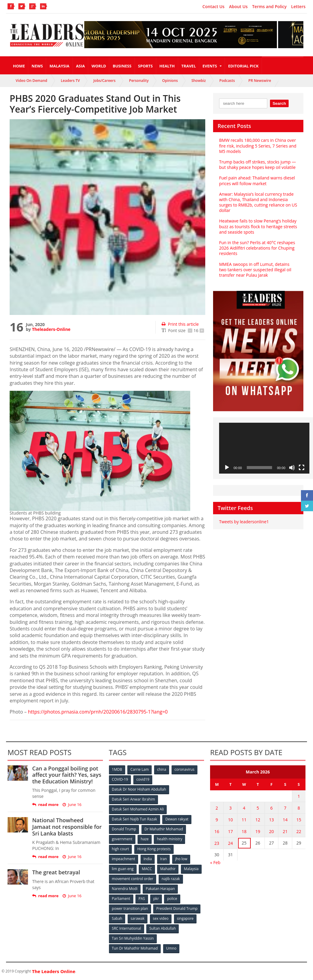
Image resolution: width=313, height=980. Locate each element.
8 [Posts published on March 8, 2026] (299, 808)
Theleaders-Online (51, 329)
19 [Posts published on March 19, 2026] (258, 831)
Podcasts (227, 81)
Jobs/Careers (104, 81)
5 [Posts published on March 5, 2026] (258, 808)
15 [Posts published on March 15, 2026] (299, 820)
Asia (81, 66)
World (99, 66)
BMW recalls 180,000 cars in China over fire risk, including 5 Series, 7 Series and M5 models (258, 146)
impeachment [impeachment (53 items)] (124, 859)
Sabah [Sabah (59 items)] (117, 918)
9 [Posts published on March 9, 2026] (217, 820)
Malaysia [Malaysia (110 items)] (191, 869)
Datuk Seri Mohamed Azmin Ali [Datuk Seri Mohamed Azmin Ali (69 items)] (138, 809)
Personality (139, 81)
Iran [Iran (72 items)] (163, 859)
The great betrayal (56, 872)
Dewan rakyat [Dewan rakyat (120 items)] (177, 819)
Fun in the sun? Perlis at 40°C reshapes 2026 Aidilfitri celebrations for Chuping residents (257, 248)
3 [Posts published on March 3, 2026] (231, 808)
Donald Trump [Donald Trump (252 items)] (124, 829)
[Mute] (292, 468)
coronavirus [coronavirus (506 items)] (184, 769)
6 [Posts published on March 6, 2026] (271, 808)
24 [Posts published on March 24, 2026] (231, 843)
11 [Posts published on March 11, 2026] (244, 820)
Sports (146, 66)
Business (122, 66)
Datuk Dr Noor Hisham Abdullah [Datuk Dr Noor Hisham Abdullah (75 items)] (139, 789)
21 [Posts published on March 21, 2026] (285, 831)
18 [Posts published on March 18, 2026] (244, 831)
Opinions (170, 81)
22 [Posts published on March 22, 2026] (299, 831)
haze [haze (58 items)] (144, 839)
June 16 (72, 805)
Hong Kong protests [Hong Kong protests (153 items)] (154, 849)
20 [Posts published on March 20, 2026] (271, 831)
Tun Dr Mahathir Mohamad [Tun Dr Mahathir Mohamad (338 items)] (135, 948)
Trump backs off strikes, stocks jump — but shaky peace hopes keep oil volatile (257, 165)
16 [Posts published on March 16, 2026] (217, 831)
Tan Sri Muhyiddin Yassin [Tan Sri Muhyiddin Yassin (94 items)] (133, 938)
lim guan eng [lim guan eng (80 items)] (123, 869)
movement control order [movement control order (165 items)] (133, 879)
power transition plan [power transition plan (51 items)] (130, 908)
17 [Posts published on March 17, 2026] (231, 831)
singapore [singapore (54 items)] (185, 918)
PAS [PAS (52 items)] (142, 899)
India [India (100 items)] (148, 859)
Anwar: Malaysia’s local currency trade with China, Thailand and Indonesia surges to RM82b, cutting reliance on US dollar (258, 202)
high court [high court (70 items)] (121, 849)
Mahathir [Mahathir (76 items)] (168, 869)
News (37, 66)
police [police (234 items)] (172, 899)
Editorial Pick (243, 66)
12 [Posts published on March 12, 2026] (258, 820)
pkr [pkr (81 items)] (156, 899)
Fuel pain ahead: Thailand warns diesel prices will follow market (257, 180)
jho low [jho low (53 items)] (181, 859)
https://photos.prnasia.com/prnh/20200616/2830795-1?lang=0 (98, 712)
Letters (298, 7)
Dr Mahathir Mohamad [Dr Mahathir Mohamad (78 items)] (164, 829)
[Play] (227, 468)
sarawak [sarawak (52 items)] (138, 918)
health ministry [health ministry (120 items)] (169, 839)
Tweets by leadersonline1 (244, 522)
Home (19, 66)
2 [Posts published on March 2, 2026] (217, 808)
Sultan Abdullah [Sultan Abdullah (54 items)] (163, 928)
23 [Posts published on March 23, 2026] (217, 843)
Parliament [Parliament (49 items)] (121, 899)
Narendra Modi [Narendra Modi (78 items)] (125, 889)
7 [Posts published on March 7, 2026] (285, 808)
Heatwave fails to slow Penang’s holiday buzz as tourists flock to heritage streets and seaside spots (258, 226)
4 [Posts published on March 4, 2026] (244, 808)
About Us (238, 7)
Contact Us (214, 7)
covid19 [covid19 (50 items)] (143, 779)
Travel (189, 66)
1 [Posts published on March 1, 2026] (299, 796)
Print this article (180, 324)
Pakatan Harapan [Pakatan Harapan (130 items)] (160, 889)
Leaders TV (70, 81)
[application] (264, 448)
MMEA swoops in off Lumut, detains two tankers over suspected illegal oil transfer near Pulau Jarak (255, 270)
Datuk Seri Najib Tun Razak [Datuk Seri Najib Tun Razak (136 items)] (135, 819)
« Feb (215, 862)
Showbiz (199, 81)
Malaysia (59, 66)
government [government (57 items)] (122, 839)
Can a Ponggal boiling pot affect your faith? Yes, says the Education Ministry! (67, 775)
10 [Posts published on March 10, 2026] (231, 820)
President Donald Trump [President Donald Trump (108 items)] (177, 908)
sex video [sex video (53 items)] (161, 918)
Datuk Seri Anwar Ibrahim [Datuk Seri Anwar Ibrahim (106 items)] (134, 799)
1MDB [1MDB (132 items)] (117, 769)
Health (167, 66)
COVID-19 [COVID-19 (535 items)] (120, 779)
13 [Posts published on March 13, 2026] (271, 820)
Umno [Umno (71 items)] (171, 948)
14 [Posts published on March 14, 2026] (285, 820)
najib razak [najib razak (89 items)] (171, 879)
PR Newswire (260, 81)
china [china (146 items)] (162, 769)
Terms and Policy (270, 7)
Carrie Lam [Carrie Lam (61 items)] (139, 769)
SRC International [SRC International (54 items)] (127, 928)
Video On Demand (31, 81)
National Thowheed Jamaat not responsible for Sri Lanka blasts (67, 827)
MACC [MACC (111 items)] (147, 869)
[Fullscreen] (302, 468)
